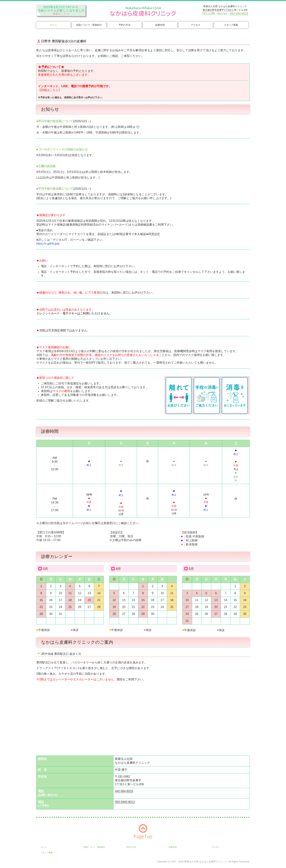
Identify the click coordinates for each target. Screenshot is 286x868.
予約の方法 (124, 25)
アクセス (196, 25)
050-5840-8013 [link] (125, 802)
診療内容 (160, 25)
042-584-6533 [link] (239, 14)
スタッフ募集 (231, 25)
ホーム (53, 25)
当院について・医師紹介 (89, 25)
